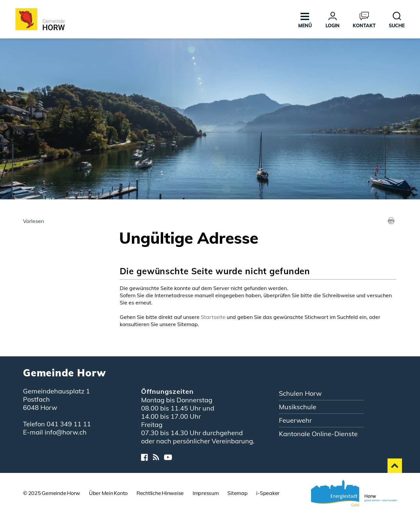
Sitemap (237, 493)
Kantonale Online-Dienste (318, 434)
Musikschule (298, 407)
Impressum (206, 493)
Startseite (213, 317)
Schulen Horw (300, 393)
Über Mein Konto (108, 493)
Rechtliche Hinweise (160, 493)
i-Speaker (268, 493)
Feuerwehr (295, 420)
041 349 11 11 (69, 424)
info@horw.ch (66, 432)
